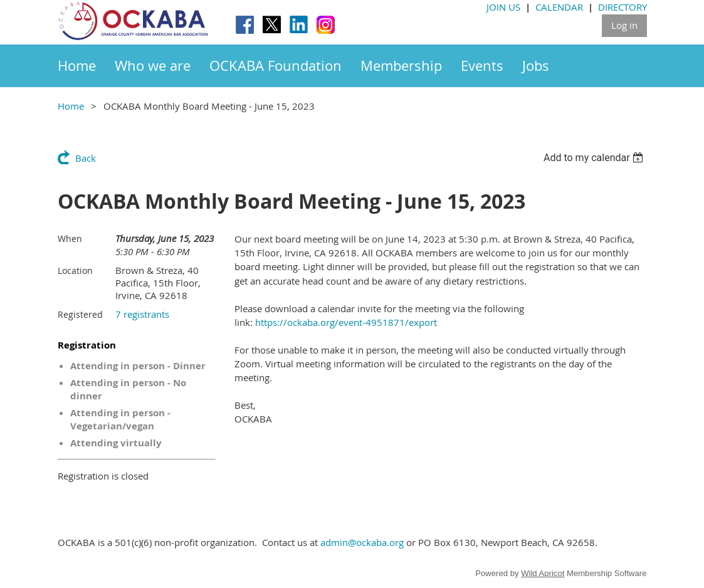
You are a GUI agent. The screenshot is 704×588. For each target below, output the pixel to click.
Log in (624, 25)
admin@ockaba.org (362, 542)
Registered (80, 314)
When (70, 239)
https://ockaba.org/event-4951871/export (346, 322)
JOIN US (503, 7)
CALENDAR (559, 7)
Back (86, 158)
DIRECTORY (623, 7)
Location (75, 270)
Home (71, 106)
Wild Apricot (543, 573)
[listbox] (595, 158)
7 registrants (142, 314)
